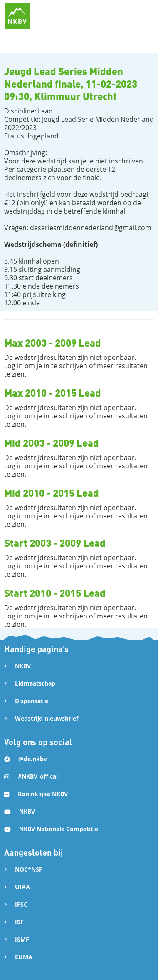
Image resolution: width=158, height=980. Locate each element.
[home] (17, 16)
